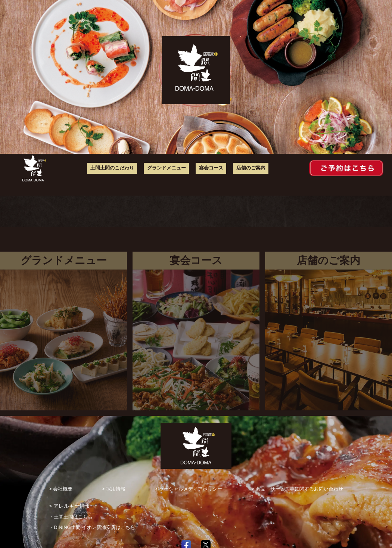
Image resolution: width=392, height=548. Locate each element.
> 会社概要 (61, 489)
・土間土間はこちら (71, 517)
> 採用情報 (114, 489)
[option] (196, 77)
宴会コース (211, 168)
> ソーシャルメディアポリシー (189, 489)
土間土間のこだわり (119, 168)
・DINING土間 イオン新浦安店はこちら (92, 527)
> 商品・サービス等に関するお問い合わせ (297, 489)
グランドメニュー (169, 168)
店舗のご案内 (249, 168)
